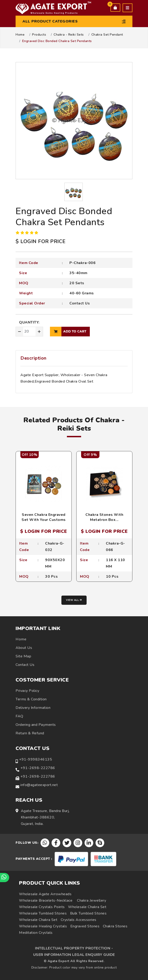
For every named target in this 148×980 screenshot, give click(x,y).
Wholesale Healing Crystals (43, 926)
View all (74, 600)
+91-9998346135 (36, 759)
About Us (24, 648)
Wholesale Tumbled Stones (43, 913)
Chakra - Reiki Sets (69, 35)
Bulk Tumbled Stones (88, 913)
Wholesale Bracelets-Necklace (46, 900)
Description (33, 358)
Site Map (23, 656)
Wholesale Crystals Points (42, 907)
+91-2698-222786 (38, 768)
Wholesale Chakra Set (87, 907)
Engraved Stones (85, 926)
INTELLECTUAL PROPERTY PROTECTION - (74, 948)
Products (39, 35)
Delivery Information (33, 708)
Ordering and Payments (36, 725)
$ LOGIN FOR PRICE (41, 241)
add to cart (68, 332)
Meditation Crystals (36, 933)
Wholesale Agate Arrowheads (45, 894)
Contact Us (80, 303)
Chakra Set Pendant (107, 35)
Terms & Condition (31, 699)
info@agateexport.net (39, 785)
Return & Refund (30, 733)
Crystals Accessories (79, 920)
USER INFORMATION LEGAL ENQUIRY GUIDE (74, 955)
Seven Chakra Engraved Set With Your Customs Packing (44, 520)
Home (20, 35)
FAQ (19, 716)
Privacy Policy (27, 691)
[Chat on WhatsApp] (5, 878)
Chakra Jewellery (92, 900)
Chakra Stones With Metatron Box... (104, 517)
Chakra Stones (115, 926)
